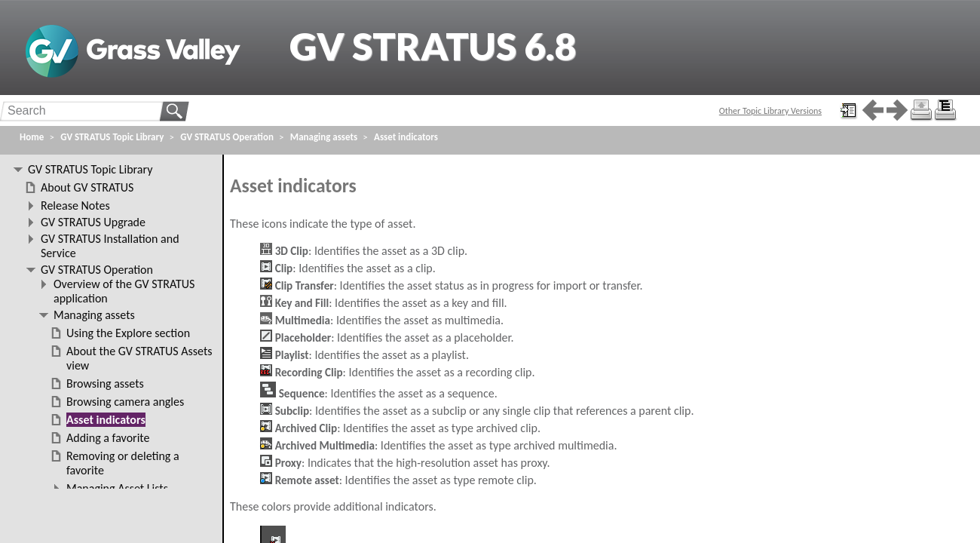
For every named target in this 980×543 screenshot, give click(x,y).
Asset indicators (406, 137)
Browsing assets (105, 383)
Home (32, 137)
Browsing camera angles (125, 402)
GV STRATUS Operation (227, 137)
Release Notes (75, 206)
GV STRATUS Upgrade (93, 222)
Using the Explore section (128, 333)
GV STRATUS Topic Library (112, 137)
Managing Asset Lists (117, 488)
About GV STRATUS (87, 187)
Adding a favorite (108, 438)
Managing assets (324, 137)
